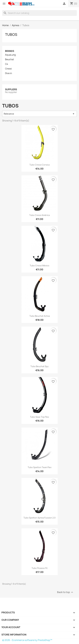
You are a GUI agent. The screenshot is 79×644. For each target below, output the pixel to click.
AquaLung (10, 55)
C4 (7, 64)
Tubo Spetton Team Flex (40, 467)
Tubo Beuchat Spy (39, 366)
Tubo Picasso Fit (40, 568)
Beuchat (9, 60)
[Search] (39, 13)
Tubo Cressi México (39, 266)
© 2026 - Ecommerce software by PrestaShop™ (27, 640)
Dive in (8, 73)
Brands (10, 51)
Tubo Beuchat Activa (40, 316)
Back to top (65, 592)
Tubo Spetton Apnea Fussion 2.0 (39, 518)
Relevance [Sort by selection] (39, 114)
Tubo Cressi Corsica (39, 165)
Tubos (11, 35)
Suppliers (11, 89)
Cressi (8, 69)
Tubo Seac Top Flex (39, 417)
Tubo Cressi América (39, 215)
